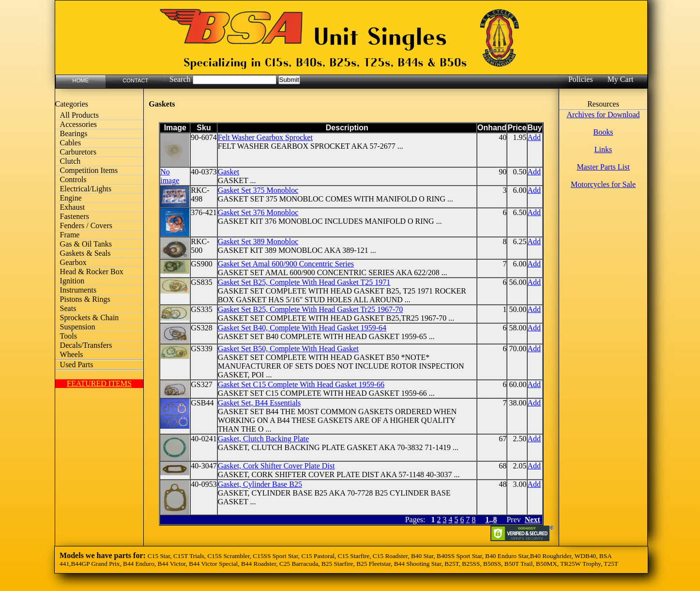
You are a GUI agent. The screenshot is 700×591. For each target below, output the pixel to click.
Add (534, 137)
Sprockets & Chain (90, 318)
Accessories (78, 124)
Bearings (74, 133)
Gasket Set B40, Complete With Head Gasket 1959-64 (302, 328)
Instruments (78, 290)
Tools (68, 336)
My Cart (621, 79)
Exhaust (73, 207)
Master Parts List (603, 167)
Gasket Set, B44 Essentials (259, 403)
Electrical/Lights (86, 189)
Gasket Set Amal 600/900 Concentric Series (286, 264)
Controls (73, 179)
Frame (70, 235)
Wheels (72, 354)
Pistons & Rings (85, 299)
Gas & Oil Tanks (86, 244)
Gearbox (73, 262)
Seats (68, 308)
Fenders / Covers (86, 226)
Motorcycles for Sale (603, 184)
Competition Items (89, 170)
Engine (71, 198)
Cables (71, 143)
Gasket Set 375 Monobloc (258, 190)
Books (603, 132)
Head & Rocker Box (92, 272)
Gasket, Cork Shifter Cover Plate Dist (276, 466)
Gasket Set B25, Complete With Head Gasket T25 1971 (304, 282)
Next (533, 520)
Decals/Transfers (86, 345)
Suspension (78, 327)
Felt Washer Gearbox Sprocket (265, 137)
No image (170, 176)
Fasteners (75, 216)
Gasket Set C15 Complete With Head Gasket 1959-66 (301, 384)
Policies (581, 79)
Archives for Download (603, 115)
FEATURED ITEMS (99, 383)
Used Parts (77, 365)
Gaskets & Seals (85, 253)
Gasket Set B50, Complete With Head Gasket (288, 349)
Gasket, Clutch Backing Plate (263, 439)
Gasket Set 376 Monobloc (258, 212)
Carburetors (78, 152)
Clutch (70, 161)
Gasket (228, 172)
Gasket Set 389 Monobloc (258, 241)
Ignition (72, 281)
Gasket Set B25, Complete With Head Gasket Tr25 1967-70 (311, 309)
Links (603, 149)
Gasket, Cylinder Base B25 (260, 484)
